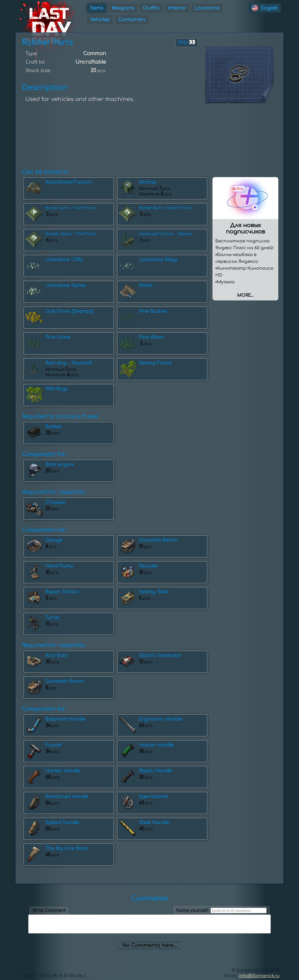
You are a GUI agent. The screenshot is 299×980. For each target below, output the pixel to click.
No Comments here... (150, 945)
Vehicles (100, 20)
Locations (207, 8)
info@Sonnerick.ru (259, 976)
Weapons (123, 8)
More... (245, 295)
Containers (132, 20)
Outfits (151, 8)
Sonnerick (247, 970)
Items (97, 8)
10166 (187, 42)
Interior (177, 8)
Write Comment (49, 910)
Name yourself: (192, 910)
